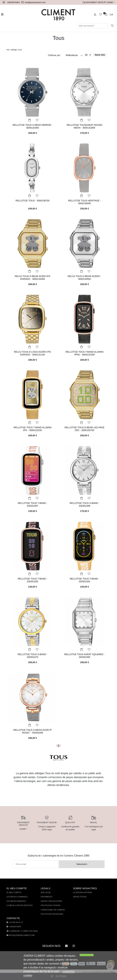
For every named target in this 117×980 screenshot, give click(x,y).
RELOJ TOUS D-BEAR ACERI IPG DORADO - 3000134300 (33, 278)
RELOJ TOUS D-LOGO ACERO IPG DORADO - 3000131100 (33, 353)
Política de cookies (50, 905)
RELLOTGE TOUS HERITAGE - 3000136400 (84, 202)
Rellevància (72, 55)
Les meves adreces (16, 901)
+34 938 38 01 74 (14, 922)
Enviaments (46, 897)
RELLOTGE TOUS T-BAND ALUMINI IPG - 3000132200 (33, 429)
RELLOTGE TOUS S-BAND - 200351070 (32, 654)
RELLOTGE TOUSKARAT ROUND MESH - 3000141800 (84, 126)
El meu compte (14, 893)
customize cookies (56, 975)
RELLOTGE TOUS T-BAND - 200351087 (33, 503)
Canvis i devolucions (50, 901)
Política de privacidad (51, 914)
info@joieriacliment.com (34, 2)
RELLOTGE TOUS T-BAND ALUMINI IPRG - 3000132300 (84, 353)
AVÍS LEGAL (45, 893)
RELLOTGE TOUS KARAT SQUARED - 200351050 (84, 656)
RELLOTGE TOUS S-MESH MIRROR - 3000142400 (33, 126)
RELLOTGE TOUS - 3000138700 (32, 200)
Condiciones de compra (52, 910)
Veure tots (100, 55)
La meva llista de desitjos (19, 905)
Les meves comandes (17, 897)
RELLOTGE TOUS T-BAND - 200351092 (33, 579)
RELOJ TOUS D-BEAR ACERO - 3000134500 (84, 278)
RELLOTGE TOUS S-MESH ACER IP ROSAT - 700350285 (33, 731)
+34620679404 (12, 2)
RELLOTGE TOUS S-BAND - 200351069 (84, 503)
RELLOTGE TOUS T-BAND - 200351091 (85, 579)
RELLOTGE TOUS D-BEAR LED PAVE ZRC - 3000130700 (84, 429)
